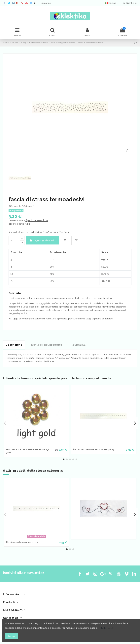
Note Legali (107, 628)
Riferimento (15, 206)
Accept (12, 636)
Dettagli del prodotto (47, 345)
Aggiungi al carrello (42, 240)
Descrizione (14, 345)
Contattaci (46, 3)
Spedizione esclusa (37, 220)
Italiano (112, 3)
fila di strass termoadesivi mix (22, 542)
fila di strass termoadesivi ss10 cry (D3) (94, 449)
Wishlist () (130, 3)
